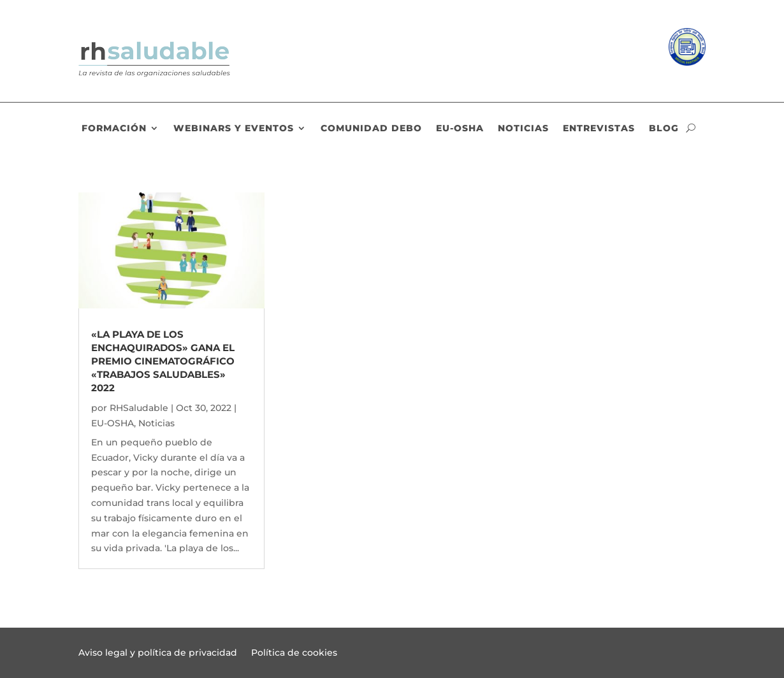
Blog (664, 129)
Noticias (523, 129)
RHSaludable (139, 408)
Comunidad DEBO (371, 129)
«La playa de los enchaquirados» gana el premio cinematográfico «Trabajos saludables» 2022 (163, 361)
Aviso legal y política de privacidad (158, 653)
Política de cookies (294, 653)
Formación (114, 129)
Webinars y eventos (234, 129)
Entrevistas (599, 129)
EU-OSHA (460, 129)
